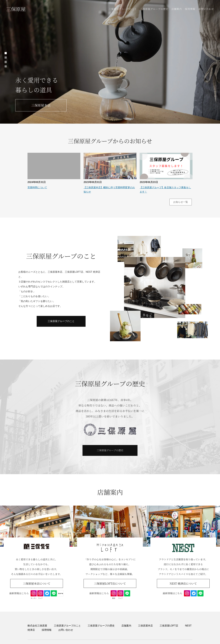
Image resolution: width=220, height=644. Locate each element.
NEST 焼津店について (183, 583)
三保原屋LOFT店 (169, 626)
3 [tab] (6, 62)
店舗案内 (177, 9)
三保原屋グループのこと (123, 9)
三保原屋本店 (41, 105)
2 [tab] (6, 58)
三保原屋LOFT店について (110, 583)
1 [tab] (6, 53)
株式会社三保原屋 (37, 626)
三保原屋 (16, 9)
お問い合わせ (206, 9)
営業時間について (37, 187)
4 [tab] (6, 66)
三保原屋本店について (37, 583)
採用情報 (190, 9)
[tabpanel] (110, 62)
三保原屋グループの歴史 (154, 9)
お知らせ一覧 (181, 202)
